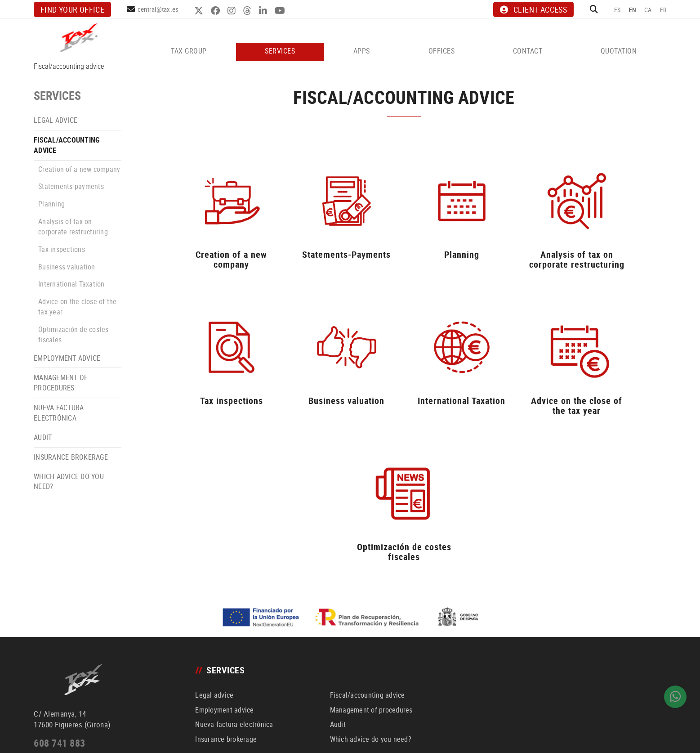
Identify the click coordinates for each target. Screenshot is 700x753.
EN (633, 10)
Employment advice (67, 358)
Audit (43, 437)
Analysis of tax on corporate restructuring (73, 226)
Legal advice (56, 120)
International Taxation (71, 284)
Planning (51, 204)
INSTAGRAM (233, 11)
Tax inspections (62, 249)
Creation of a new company (79, 169)
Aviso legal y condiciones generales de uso (80, 736)
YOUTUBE (281, 11)
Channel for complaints (182, 748)
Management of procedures (61, 383)
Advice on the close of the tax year (78, 307)
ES (618, 10)
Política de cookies (55, 748)
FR (663, 10)
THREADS (249, 11)
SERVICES (57, 96)
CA (648, 10)
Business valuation (67, 267)
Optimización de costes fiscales (74, 334)
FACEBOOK (217, 11)
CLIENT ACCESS (533, 9)
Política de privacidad (160, 736)
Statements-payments (71, 186)
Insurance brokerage (71, 457)
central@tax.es (158, 9)
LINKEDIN (265, 11)
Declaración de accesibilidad (115, 748)
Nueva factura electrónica (59, 413)
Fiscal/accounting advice (67, 145)
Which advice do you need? (69, 482)
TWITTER (200, 11)
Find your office (72, 9)
